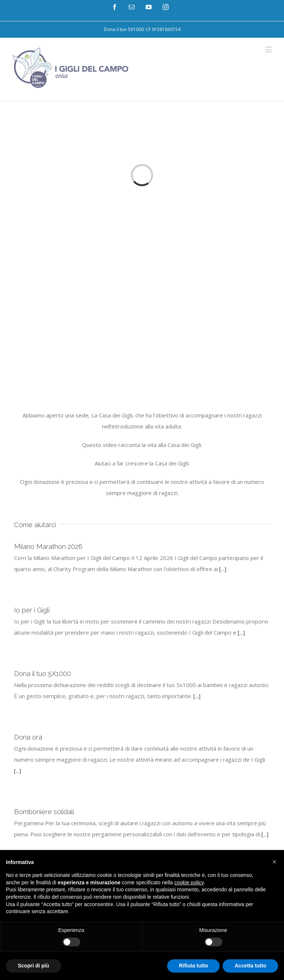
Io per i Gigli (32, 610)
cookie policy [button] (189, 882)
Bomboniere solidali (44, 812)
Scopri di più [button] (33, 966)
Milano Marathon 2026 (48, 547)
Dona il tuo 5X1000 (43, 674)
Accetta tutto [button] (250, 966)
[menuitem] (142, 30)
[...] (223, 569)
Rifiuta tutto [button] (194, 966)
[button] (274, 862)
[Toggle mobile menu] (269, 49)
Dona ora (28, 737)
